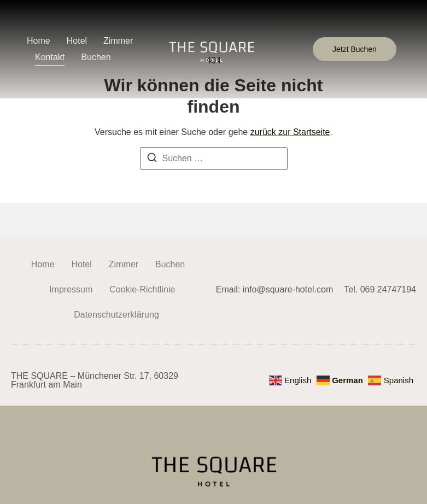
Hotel (77, 41)
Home (39, 41)
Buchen (96, 57)
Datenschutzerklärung (116, 315)
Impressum (71, 289)
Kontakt (50, 57)
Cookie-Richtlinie (142, 289)
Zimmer (118, 41)
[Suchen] (152, 159)
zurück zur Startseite (290, 132)
